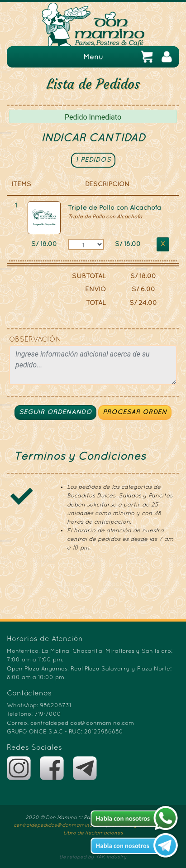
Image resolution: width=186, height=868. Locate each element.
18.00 (49, 244)
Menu (93, 58)
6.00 (148, 290)
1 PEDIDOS (93, 160)
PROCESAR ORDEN (135, 412)
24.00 (148, 303)
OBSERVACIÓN (35, 340)
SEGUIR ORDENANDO (55, 412)
